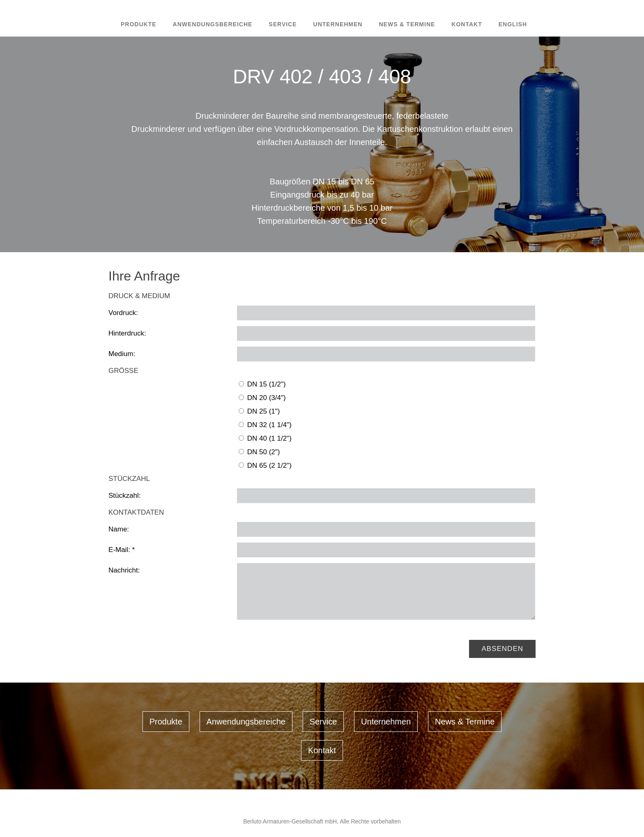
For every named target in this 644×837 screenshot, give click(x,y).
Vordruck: (123, 313)
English (513, 24)
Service (283, 24)
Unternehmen (338, 24)
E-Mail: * (122, 550)
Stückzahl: (124, 496)
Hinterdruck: (127, 333)
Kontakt (467, 24)
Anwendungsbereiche (213, 24)
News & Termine (407, 24)
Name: (119, 529)
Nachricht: (124, 570)
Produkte (139, 24)
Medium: (122, 354)
